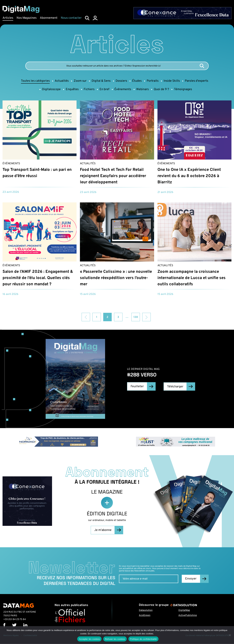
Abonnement (49, 18)
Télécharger (176, 386)
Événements (11, 164)
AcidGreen (145, 616)
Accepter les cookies (89, 639)
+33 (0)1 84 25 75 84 (15, 620)
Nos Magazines (27, 18)
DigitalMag (184, 610)
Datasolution (146, 610)
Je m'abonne (103, 530)
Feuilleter (137, 386)
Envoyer (191, 579)
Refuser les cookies (115, 639)
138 (136, 317)
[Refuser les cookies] (230, 635)
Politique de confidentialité (143, 639)
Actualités (88, 164)
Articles (8, 18)
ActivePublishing (188, 616)
